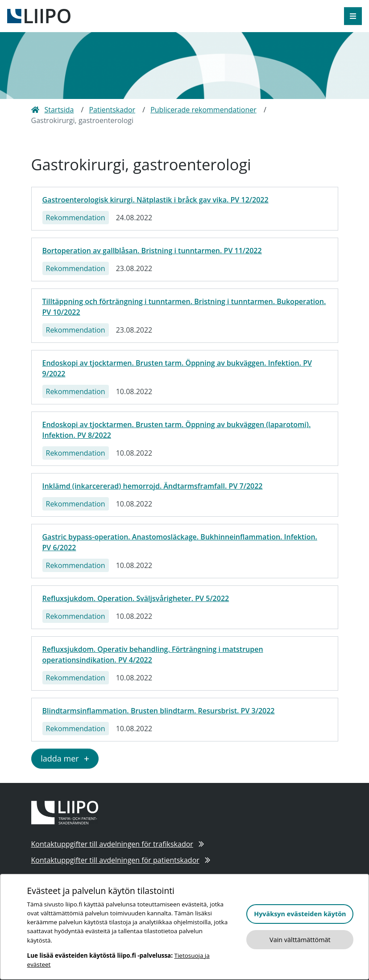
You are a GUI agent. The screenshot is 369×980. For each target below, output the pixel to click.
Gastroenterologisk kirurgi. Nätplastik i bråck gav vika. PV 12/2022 (155, 200)
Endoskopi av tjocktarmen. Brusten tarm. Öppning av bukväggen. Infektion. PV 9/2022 (177, 368)
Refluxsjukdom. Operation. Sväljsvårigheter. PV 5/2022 (136, 598)
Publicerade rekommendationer (203, 110)
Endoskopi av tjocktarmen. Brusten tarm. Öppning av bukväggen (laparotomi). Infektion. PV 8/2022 (177, 430)
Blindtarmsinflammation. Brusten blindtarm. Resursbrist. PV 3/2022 (159, 711)
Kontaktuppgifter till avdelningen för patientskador (121, 860)
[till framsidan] (39, 15)
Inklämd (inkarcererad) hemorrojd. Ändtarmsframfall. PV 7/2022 (153, 486)
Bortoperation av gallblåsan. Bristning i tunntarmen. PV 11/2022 (152, 251)
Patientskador (112, 110)
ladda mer (65, 758)
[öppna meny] (353, 16)
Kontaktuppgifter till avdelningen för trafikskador (118, 844)
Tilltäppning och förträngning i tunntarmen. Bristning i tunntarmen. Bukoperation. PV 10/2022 (184, 307)
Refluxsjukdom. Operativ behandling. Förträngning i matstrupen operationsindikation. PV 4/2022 (153, 655)
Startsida (53, 110)
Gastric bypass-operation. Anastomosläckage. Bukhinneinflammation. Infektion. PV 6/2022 (180, 542)
